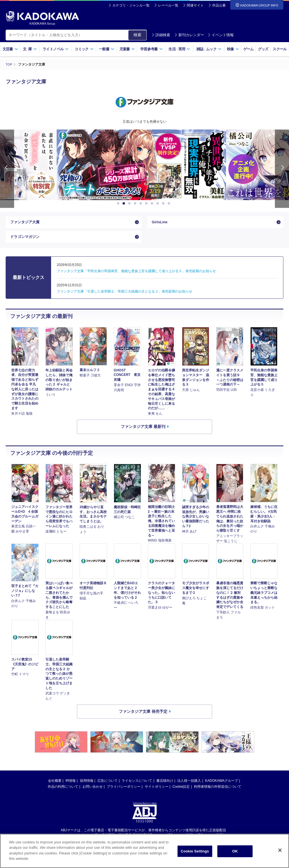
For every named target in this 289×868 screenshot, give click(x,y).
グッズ (263, 49)
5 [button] (142, 204)
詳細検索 (161, 35)
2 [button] (125, 204)
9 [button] (164, 204)
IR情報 (71, 785)
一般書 (107, 49)
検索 (137, 35)
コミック (84, 49)
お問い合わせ (93, 791)
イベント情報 (221, 35)
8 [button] (159, 204)
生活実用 (179, 49)
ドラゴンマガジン (26, 239)
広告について (108, 785)
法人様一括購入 (189, 785)
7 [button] (153, 204)
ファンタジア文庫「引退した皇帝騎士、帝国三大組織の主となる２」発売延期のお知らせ (124, 295)
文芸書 (10, 49)
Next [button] (282, 169)
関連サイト (195, 5)
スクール (280, 49)
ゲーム (249, 49)
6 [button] (147, 204)
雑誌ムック (209, 49)
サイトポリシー (157, 791)
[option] (144, 165)
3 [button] (130, 204)
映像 (233, 49)
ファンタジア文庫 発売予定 (143, 715)
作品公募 (219, 5)
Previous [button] (7, 169)
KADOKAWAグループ (222, 785)
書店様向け (165, 785)
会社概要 (55, 785)
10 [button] (170, 204)
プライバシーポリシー (124, 791)
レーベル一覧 (168, 5)
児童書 (127, 49)
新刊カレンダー (189, 35)
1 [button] (119, 204)
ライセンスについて (137, 785)
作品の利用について (63, 791)
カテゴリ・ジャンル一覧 (131, 5)
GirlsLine (160, 223)
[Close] (280, 851)
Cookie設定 (181, 791)
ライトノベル (56, 49)
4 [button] (136, 204)
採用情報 (87, 785)
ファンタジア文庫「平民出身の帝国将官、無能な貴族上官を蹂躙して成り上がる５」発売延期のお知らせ (136, 275)
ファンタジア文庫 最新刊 (143, 430)
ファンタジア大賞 (26, 223)
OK (235, 852)
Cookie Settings (195, 852)
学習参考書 (152, 49)
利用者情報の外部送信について (218, 791)
